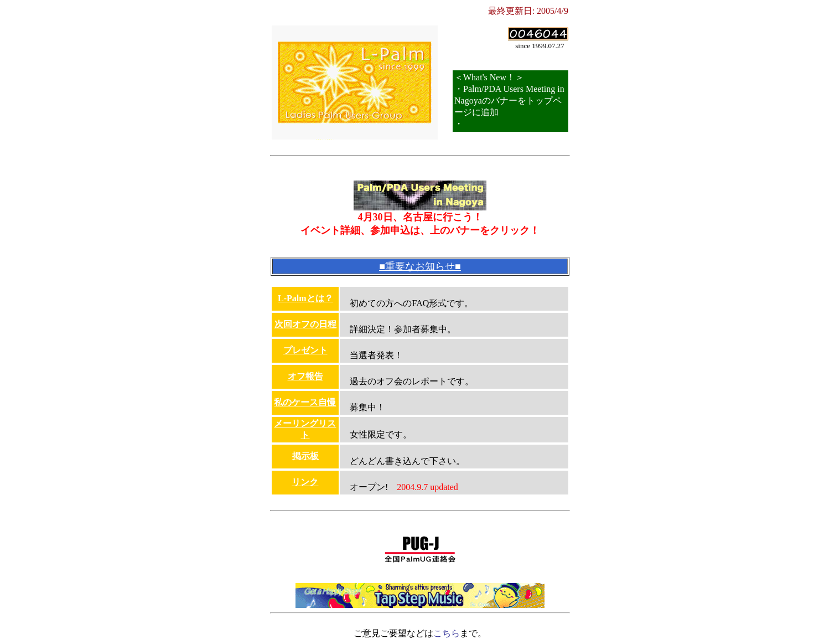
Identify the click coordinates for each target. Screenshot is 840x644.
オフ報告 (305, 376)
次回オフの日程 (305, 324)
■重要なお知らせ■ (420, 266)
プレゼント (305, 350)
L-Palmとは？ (305, 298)
